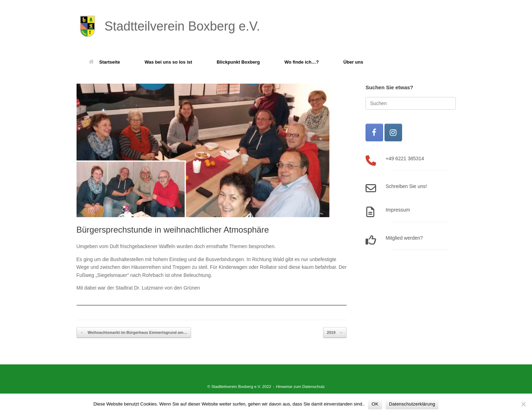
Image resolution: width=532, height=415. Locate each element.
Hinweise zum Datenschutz (300, 387)
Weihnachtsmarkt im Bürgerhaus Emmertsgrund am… (134, 333)
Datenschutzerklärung (412, 404)
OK (375, 404)
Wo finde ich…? (302, 62)
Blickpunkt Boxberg (238, 62)
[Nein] (523, 404)
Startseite (104, 62)
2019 (335, 333)
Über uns (353, 62)
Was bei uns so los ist (168, 62)
